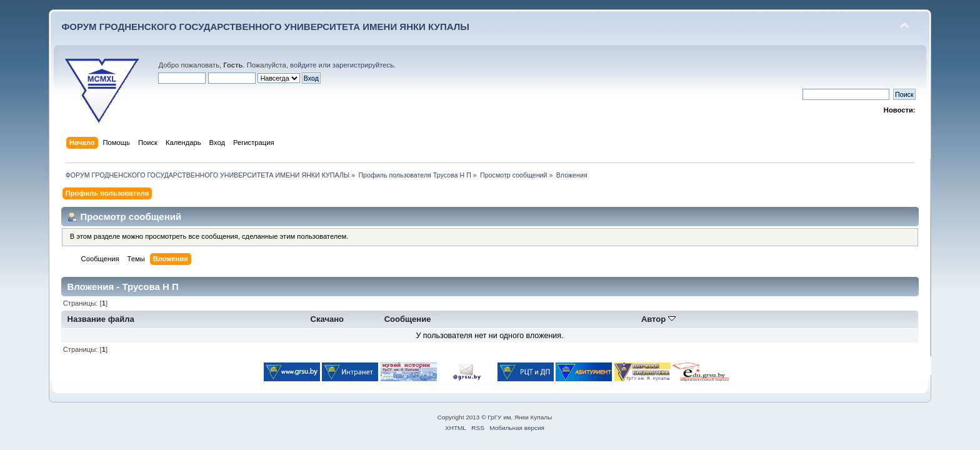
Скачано (327, 319)
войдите (303, 65)
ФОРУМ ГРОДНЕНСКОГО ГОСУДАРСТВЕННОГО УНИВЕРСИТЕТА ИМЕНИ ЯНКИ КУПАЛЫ (265, 27)
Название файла (101, 319)
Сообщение (408, 319)
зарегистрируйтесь (363, 65)
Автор (658, 319)
